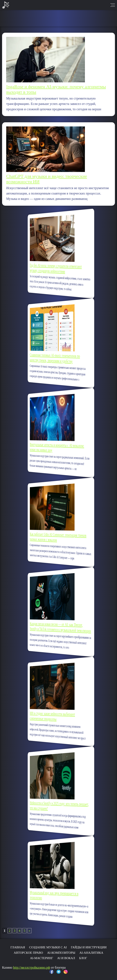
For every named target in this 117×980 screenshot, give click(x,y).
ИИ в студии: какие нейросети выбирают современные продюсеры (56, 716)
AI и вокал (66, 958)
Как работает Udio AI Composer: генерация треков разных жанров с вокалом (58, 537)
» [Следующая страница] (29, 931)
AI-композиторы (61, 953)
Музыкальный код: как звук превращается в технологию (57, 895)
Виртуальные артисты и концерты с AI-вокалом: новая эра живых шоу (58, 447)
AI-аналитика (91, 953)
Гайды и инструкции (89, 947)
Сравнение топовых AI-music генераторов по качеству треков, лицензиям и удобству (57, 358)
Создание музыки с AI (48, 947)
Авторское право (28, 953)
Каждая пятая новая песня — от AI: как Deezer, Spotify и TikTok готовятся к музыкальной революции (59, 627)
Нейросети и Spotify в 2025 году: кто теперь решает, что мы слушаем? (59, 806)
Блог (83, 958)
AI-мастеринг (42, 958)
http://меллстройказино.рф (32, 967)
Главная (18, 947)
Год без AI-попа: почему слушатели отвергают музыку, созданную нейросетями (57, 268)
